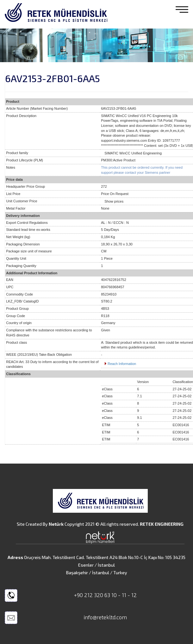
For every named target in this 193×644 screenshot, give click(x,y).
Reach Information (122, 364)
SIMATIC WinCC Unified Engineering (133, 153)
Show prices (114, 201)
